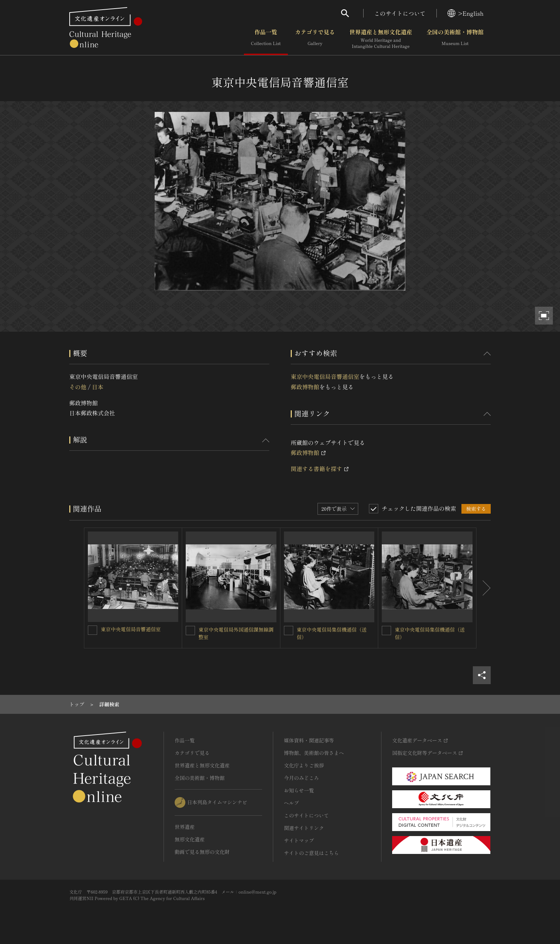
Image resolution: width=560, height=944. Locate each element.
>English (466, 13)
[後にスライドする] (484, 588)
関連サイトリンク (304, 828)
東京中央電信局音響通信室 (325, 376)
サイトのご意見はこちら (311, 853)
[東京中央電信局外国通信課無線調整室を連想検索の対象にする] (190, 631)
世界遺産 (185, 827)
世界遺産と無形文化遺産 (381, 39)
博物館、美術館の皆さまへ (314, 753)
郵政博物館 (305, 387)
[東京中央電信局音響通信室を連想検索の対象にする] (92, 630)
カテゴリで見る (315, 39)
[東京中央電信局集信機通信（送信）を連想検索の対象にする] (289, 631)
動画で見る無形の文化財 (202, 852)
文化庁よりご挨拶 (304, 765)
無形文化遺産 (190, 839)
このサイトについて (400, 13)
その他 (78, 387)
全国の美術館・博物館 (455, 39)
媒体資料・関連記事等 (309, 740)
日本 (97, 387)
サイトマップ (299, 840)
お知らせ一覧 (299, 790)
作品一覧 (266, 39)
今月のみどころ (301, 778)
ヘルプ (291, 803)
